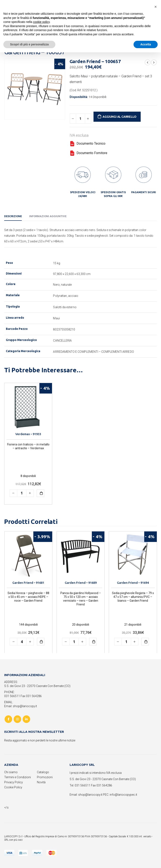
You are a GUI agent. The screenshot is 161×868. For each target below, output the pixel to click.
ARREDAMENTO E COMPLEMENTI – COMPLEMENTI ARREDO (93, 352)
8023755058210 (64, 329)
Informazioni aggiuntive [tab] (48, 216)
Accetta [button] (146, 44)
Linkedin (26, 719)
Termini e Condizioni (18, 777)
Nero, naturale (62, 285)
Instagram (17, 719)
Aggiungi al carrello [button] (40, 493)
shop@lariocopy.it (90, 795)
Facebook (8, 719)
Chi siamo (11, 772)
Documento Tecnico (88, 143)
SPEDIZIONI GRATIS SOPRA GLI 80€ (113, 194)
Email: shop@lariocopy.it (21, 706)
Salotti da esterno (65, 307)
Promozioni (45, 777)
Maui (56, 318)
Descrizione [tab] (13, 216)
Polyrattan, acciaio (66, 296)
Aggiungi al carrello (119, 117)
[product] (28, 407)
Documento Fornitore (88, 153)
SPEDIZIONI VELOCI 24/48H (83, 194)
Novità (41, 782)
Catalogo (43, 772)
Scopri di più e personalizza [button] (29, 44)
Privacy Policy (14, 782)
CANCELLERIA (62, 341)
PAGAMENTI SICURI (144, 192)
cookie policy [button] (41, 22)
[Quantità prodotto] (80, 119)
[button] (156, 7)
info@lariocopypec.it (123, 795)
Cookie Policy (13, 787)
